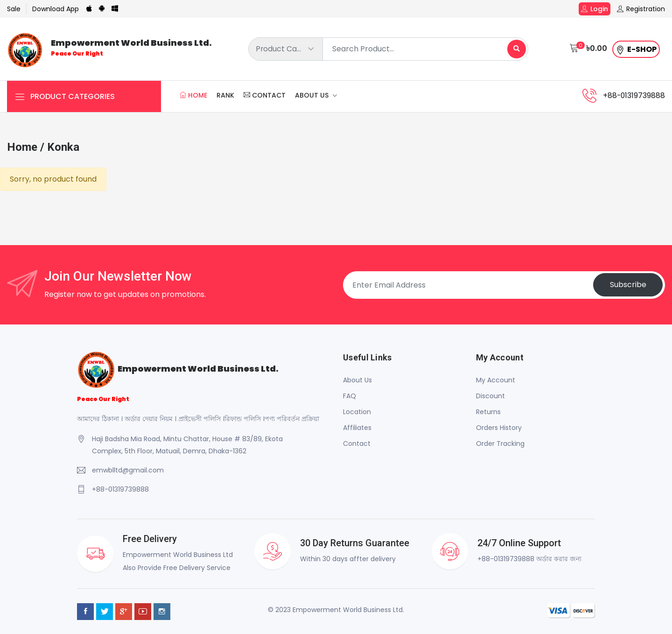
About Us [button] (313, 96)
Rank (225, 96)
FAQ (350, 396)
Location (357, 412)
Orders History (499, 428)
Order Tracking (500, 444)
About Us (357, 380)
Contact (265, 96)
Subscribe (628, 285)
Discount (490, 396)
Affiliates (357, 428)
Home (193, 96)
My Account (496, 380)
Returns (488, 412)
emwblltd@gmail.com (128, 470)
